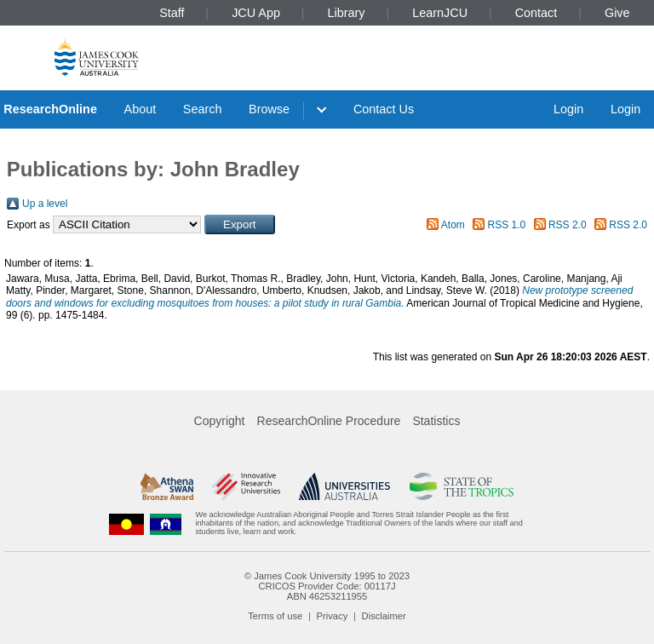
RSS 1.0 (507, 225)
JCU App (256, 13)
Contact (536, 13)
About (141, 109)
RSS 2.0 (568, 225)
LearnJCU (440, 13)
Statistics (436, 421)
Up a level (45, 204)
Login (568, 109)
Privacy (333, 616)
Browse (269, 109)
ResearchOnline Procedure (329, 421)
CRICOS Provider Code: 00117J (327, 586)
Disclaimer (384, 616)
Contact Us (384, 109)
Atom (453, 225)
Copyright (220, 421)
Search (203, 109)
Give (617, 13)
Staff (172, 13)
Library (347, 13)
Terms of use (275, 616)
